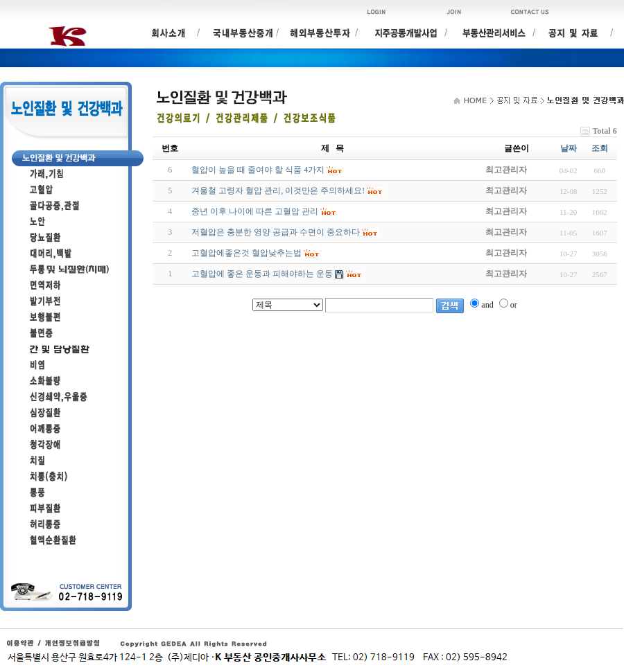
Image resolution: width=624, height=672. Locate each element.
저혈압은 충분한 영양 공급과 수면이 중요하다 (276, 232)
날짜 (569, 148)
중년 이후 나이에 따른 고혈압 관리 (255, 211)
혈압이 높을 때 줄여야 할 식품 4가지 (258, 170)
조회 (600, 148)
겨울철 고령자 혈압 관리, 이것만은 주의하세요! (278, 191)
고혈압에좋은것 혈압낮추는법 (246, 253)
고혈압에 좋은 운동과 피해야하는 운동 (262, 274)
